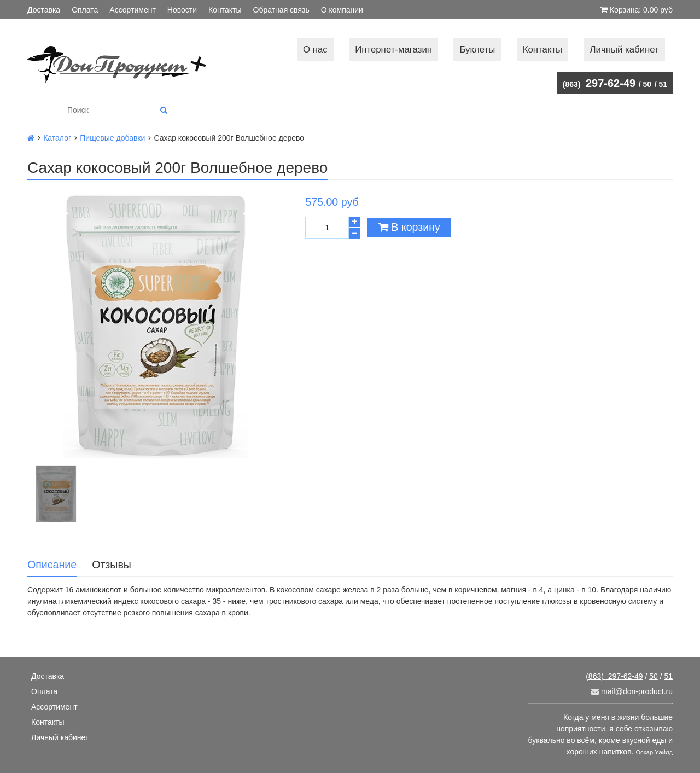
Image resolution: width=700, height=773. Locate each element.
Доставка (44, 10)
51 (663, 84)
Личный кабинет (625, 50)
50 (647, 84)
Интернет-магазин (393, 50)
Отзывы (112, 565)
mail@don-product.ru (632, 691)
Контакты (225, 10)
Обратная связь (281, 10)
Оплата (85, 10)
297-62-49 (599, 83)
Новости (182, 10)
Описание (52, 565)
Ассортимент (133, 10)
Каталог (57, 138)
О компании (342, 10)
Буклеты (477, 50)
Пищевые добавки (112, 138)
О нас (315, 50)
